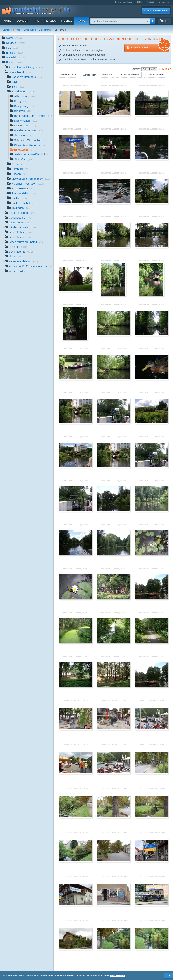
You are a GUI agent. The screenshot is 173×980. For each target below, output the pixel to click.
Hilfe (139, 2)
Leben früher (18, 233)
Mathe (7, 21)
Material (67, 21)
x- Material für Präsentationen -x (29, 267)
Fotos (81, 21)
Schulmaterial (19, 252)
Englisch (52, 21)
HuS (37, 21)
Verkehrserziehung (21, 262)
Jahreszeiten (18, 223)
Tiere (14, 257)
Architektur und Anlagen (24, 67)
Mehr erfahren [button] (117, 975)
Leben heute (18, 237)
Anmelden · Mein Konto (156, 11)
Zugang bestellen (150, 47)
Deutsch (22, 21)
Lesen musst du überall (24, 242)
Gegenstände (18, 218)
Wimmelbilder (17, 271)
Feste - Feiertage (20, 213)
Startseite (7, 30)
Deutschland (30, 30)
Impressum (164, 2)
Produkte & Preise (124, 2)
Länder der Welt (20, 228)
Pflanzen (16, 247)
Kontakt (150, 2)
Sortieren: (137, 69)
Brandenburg (45, 30)
